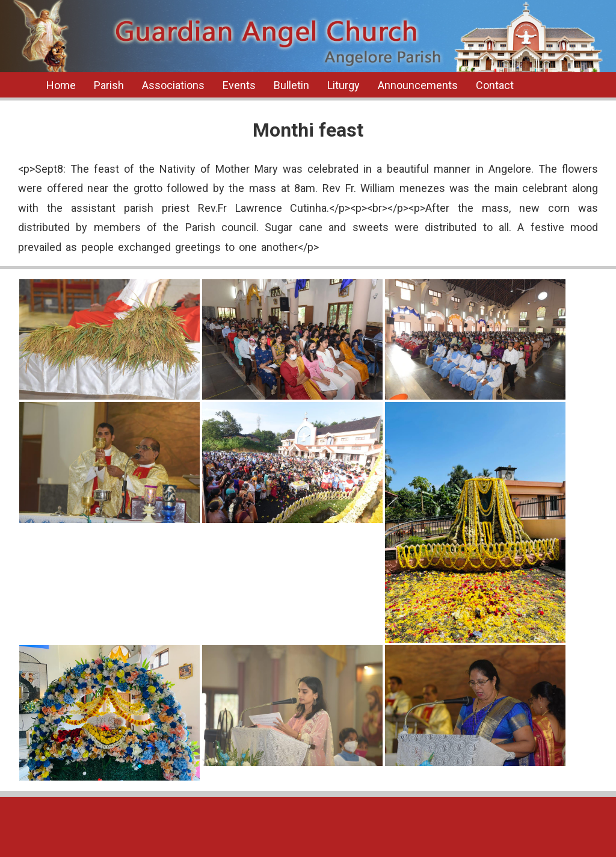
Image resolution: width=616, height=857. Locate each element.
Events (239, 85)
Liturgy (343, 85)
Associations (173, 85)
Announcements (418, 85)
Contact (495, 85)
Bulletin (291, 85)
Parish (109, 85)
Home (61, 85)
